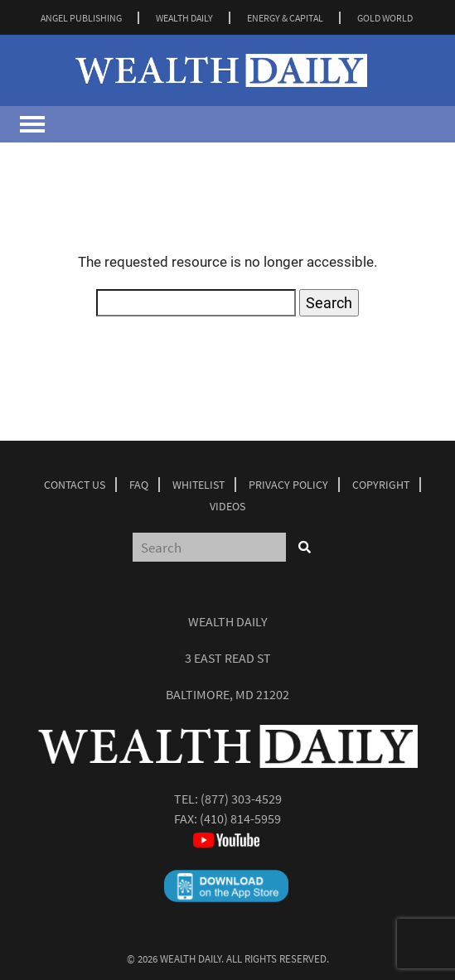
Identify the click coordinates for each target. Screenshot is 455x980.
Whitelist (198, 485)
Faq (139, 485)
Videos (227, 506)
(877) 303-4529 (241, 799)
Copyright (381, 485)
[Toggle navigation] (32, 124)
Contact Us (75, 485)
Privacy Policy (288, 485)
